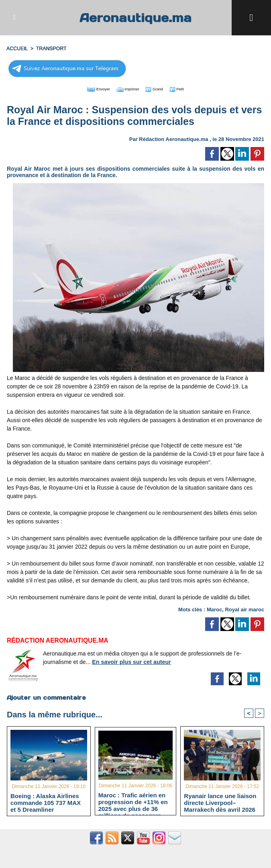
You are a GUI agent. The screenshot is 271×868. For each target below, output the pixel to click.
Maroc (214, 609)
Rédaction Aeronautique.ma (173, 138)
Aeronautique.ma (136, 17)
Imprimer (126, 88)
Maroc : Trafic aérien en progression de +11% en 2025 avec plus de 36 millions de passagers (133, 802)
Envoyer (90, 88)
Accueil (17, 49)
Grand (160, 88)
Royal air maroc (245, 609)
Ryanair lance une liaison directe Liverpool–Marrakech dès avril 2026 (220, 802)
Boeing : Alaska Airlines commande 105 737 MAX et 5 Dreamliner (46, 802)
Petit (187, 88)
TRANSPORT (50, 49)
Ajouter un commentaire (46, 697)
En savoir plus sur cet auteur (130, 661)
